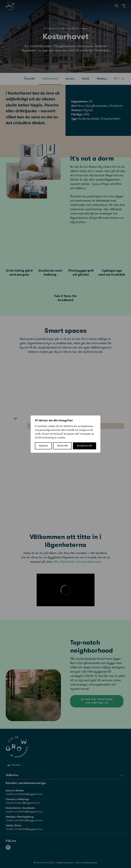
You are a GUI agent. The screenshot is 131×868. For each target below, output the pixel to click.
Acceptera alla (85, 446)
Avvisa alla (62, 446)
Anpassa (43, 446)
